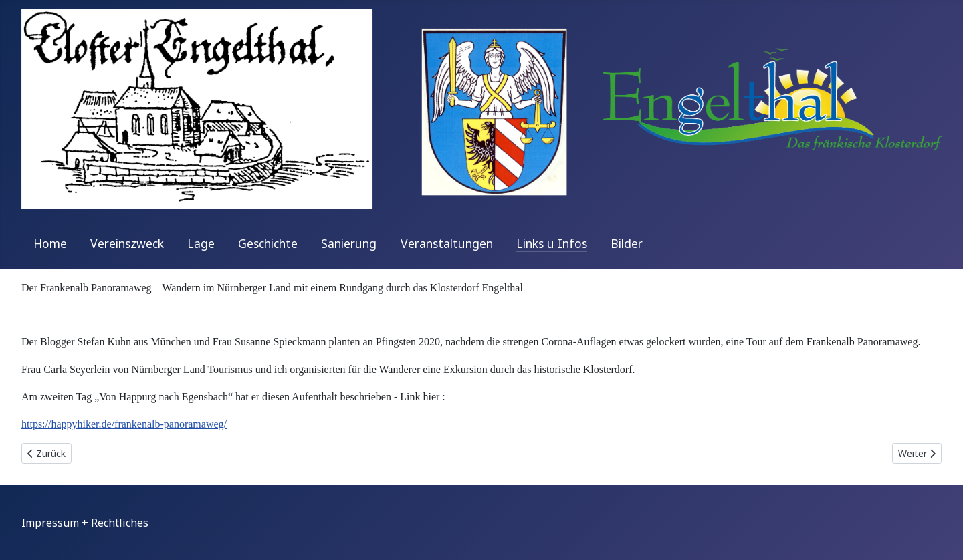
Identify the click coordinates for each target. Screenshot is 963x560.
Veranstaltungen (447, 243)
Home (50, 243)
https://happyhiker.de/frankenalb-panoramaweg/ (124, 424)
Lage (201, 243)
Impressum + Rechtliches (85, 523)
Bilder (627, 243)
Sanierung (349, 243)
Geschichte (268, 243)
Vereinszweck (127, 243)
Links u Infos (552, 243)
